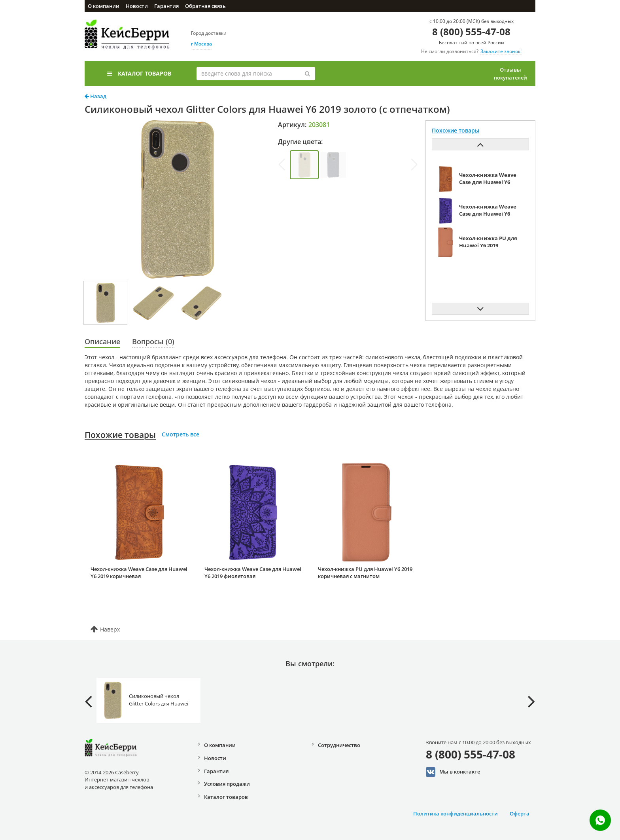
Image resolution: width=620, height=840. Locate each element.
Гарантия (166, 6)
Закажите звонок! (501, 51)
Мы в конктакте (453, 772)
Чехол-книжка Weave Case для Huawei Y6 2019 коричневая (139, 573)
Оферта (520, 813)
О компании (104, 6)
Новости (137, 6)
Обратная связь (205, 6)
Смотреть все (181, 434)
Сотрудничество (339, 745)
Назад (95, 96)
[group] (304, 165)
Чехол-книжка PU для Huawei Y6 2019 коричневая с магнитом (365, 573)
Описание (102, 341)
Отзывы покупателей (510, 74)
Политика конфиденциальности (456, 813)
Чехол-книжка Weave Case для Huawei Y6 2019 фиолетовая (253, 573)
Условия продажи (227, 784)
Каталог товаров (139, 73)
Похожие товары (120, 435)
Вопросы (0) (153, 341)
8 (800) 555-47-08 (471, 31)
